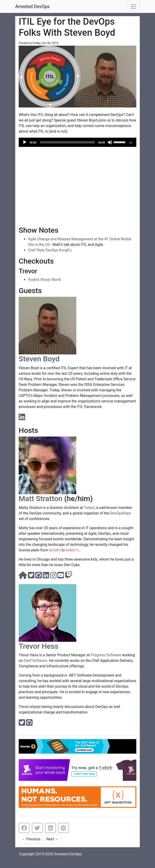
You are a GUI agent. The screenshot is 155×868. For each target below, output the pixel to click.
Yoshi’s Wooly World (44, 280)
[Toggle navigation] (133, 6)
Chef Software (35, 661)
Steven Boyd (39, 359)
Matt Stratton (40, 499)
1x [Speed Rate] (131, 143)
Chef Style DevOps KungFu (50, 250)
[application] (77, 142)
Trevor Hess (39, 646)
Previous (31, 839)
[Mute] (110, 142)
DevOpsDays (121, 513)
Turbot (89, 508)
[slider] (67, 142)
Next (52, 839)
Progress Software (106, 655)
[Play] (25, 142)
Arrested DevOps (32, 6)
